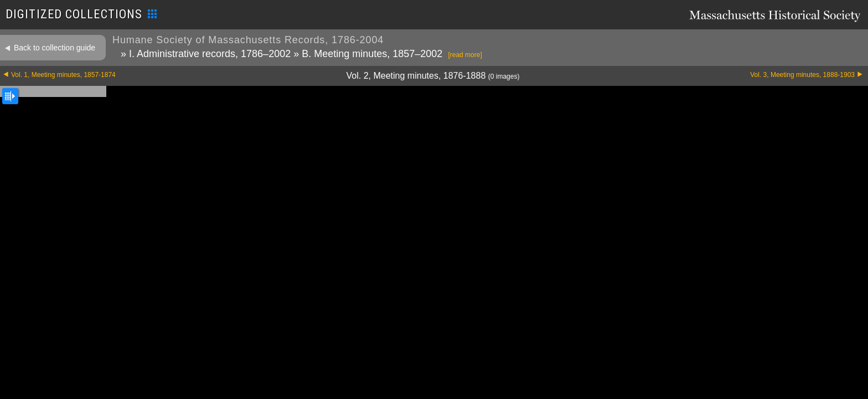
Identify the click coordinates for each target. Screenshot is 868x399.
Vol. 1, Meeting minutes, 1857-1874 (63, 75)
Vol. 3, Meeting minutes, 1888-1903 (802, 75)
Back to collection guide (55, 48)
